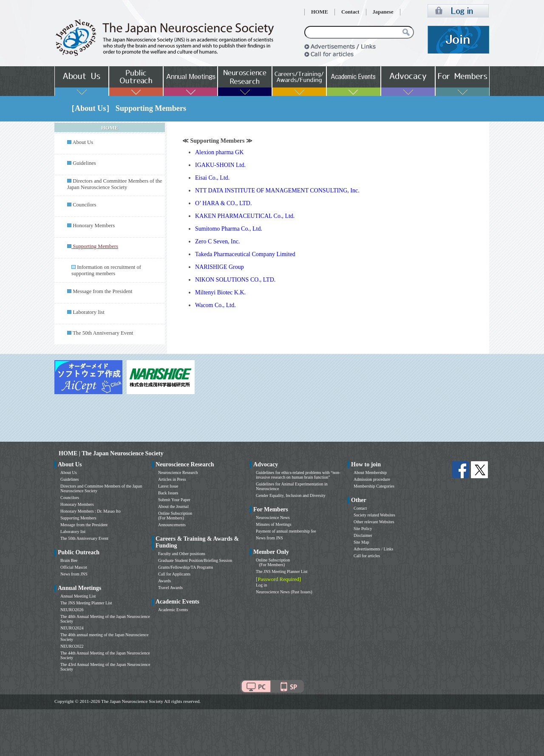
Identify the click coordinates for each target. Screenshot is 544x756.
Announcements (172, 525)
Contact (350, 12)
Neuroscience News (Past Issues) (284, 592)
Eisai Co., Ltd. (212, 178)
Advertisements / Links (373, 549)
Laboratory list (89, 312)
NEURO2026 (72, 610)
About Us (83, 142)
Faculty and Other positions (182, 554)
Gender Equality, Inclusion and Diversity (291, 495)
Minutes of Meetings (273, 524)
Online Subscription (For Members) (175, 516)
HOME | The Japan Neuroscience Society (111, 453)
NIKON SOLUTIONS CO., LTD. (235, 280)
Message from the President (102, 291)
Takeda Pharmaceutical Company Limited (245, 254)
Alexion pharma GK (219, 152)
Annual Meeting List (78, 596)
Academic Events (173, 610)
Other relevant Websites (374, 522)
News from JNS (74, 574)
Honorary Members (94, 226)
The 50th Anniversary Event (103, 333)
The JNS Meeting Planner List (86, 603)
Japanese (383, 12)
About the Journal (173, 506)
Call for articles (367, 556)
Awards (164, 581)
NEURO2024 (72, 628)
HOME (320, 12)
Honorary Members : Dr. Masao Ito (91, 511)
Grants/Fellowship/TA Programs (186, 567)
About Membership (370, 472)
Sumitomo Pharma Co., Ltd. (229, 229)
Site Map (361, 542)
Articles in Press (172, 479)
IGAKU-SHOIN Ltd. (220, 165)
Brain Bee (69, 560)
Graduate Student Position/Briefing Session (195, 560)
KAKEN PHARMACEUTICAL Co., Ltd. (245, 216)
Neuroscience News (273, 518)
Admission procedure (372, 479)
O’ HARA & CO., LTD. (223, 203)
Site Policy (363, 529)
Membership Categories (374, 486)
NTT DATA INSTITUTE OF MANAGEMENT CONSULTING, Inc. (277, 190)
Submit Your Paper (174, 500)
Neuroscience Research (178, 472)
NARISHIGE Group (220, 267)
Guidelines (84, 163)
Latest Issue (168, 486)
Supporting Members (78, 518)
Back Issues (168, 493)
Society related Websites (374, 515)
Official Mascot (74, 567)
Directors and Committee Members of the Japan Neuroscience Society (115, 184)
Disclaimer (363, 535)
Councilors (84, 205)
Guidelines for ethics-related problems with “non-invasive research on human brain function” (298, 475)
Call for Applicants (174, 574)
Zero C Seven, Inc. (217, 241)
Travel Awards (170, 588)
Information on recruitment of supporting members (106, 270)
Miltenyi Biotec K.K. (220, 292)
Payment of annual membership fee (286, 531)
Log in (261, 585)
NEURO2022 (72, 646)
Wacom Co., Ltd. (215, 305)
